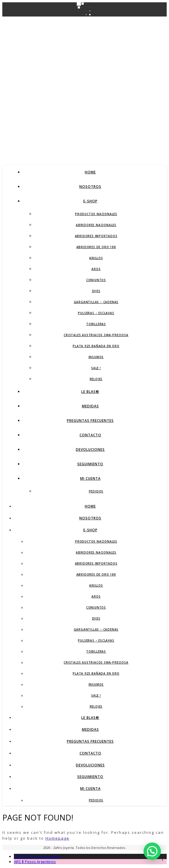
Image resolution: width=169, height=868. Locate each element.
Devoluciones (90, 449)
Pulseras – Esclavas (96, 313)
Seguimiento (90, 464)
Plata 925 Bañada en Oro (96, 346)
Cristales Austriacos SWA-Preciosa (96, 335)
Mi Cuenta (90, 478)
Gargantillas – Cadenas (96, 302)
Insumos (96, 357)
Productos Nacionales (96, 214)
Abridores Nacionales (96, 225)
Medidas (90, 406)
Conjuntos (96, 280)
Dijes (96, 291)
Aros (96, 269)
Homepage (57, 838)
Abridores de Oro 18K (96, 247)
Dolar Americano (37, 856)
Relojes (96, 379)
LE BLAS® (90, 392)
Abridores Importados (96, 236)
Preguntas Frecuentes (90, 421)
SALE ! (96, 368)
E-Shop (90, 201)
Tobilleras (96, 324)
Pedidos (96, 491)
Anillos (96, 258)
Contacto (90, 435)
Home (90, 172)
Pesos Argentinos (35, 862)
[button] (152, 851)
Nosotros (90, 187)
